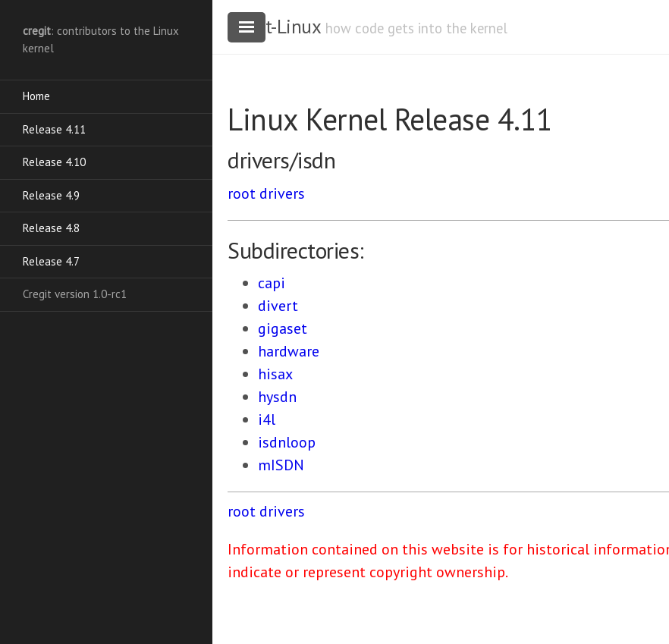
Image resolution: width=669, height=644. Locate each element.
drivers (282, 193)
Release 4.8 (51, 228)
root (242, 193)
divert (278, 306)
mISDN (281, 465)
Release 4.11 (54, 129)
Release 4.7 (51, 261)
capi (272, 283)
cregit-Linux (274, 27)
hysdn (277, 397)
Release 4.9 (51, 195)
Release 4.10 (54, 162)
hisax (275, 374)
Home (36, 96)
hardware (289, 351)
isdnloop (287, 442)
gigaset (283, 328)
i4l (267, 419)
